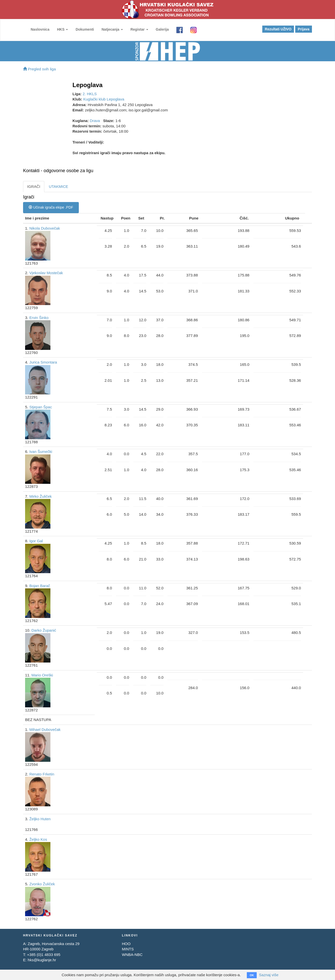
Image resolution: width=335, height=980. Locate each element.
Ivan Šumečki (41, 452)
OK (252, 975)
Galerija (162, 29)
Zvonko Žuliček (42, 884)
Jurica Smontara (43, 362)
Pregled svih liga (39, 69)
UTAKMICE (59, 186)
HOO (126, 944)
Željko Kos (38, 839)
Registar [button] (139, 29)
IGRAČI (34, 186)
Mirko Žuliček (41, 496)
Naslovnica (40, 29)
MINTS (128, 949)
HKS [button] (62, 29)
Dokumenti (85, 29)
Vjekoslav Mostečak (46, 273)
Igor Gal (36, 541)
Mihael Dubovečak (45, 729)
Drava (95, 121)
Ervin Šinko (39, 318)
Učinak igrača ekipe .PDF (51, 207)
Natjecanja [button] (112, 29)
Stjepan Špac (41, 407)
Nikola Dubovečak (45, 228)
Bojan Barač (40, 586)
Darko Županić (44, 630)
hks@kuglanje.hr (42, 960)
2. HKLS (90, 94)
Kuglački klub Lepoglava (104, 99)
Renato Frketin (42, 774)
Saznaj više (269, 975)
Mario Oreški (42, 675)
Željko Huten (40, 819)
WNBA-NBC (132, 955)
